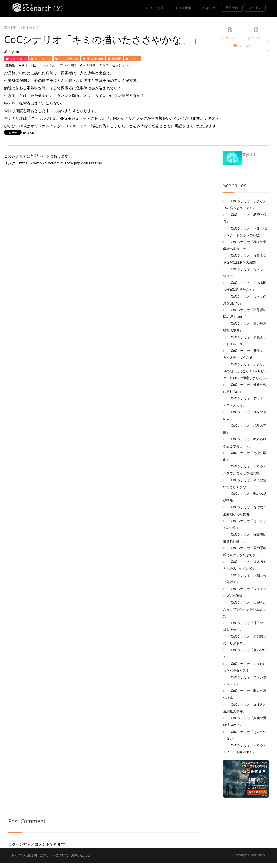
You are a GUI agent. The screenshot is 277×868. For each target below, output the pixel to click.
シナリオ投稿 (154, 8)
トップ (16, 855)
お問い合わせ (81, 855)
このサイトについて (54, 855)
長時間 (117, 59)
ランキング (207, 8)
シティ (134, 59)
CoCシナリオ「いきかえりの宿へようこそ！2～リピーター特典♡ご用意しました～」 (246, 371)
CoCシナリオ (69, 59)
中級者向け (95, 59)
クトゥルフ (18, 59)
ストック (243, 46)
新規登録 (232, 8)
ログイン (255, 8)
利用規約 (30, 855)
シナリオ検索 (182, 8)
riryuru (14, 52)
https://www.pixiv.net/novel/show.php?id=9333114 (61, 163)
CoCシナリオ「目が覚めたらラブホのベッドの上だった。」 (245, 609)
